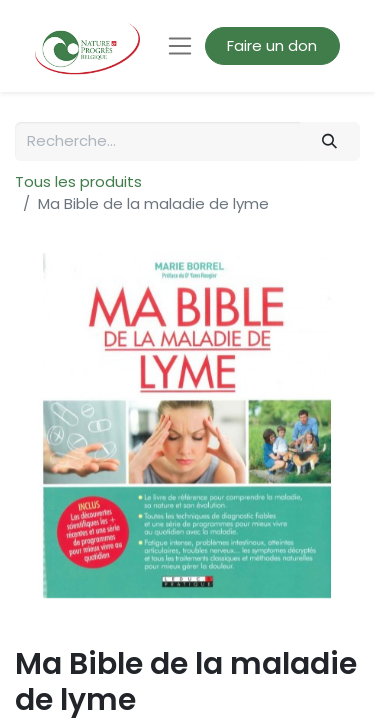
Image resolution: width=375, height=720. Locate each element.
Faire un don (272, 45)
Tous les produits (78, 181)
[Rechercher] (330, 141)
